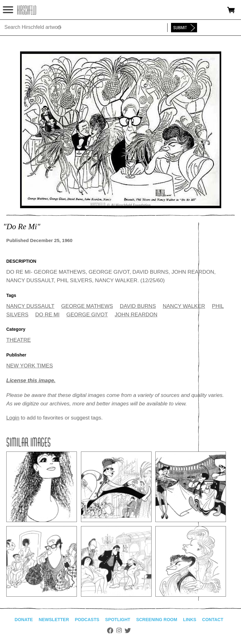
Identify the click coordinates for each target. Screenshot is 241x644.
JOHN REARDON (136, 315)
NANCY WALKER (184, 306)
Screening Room (157, 620)
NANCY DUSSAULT (30, 306)
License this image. (31, 380)
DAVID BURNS (138, 306)
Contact (213, 620)
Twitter (128, 631)
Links (190, 620)
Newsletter (54, 620)
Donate (24, 620)
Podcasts (87, 620)
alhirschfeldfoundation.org (27, 10)
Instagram (119, 631)
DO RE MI (47, 315)
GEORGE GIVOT (87, 315)
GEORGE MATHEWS (87, 306)
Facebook (110, 631)
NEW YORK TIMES (30, 366)
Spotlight (118, 620)
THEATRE (19, 340)
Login (13, 418)
